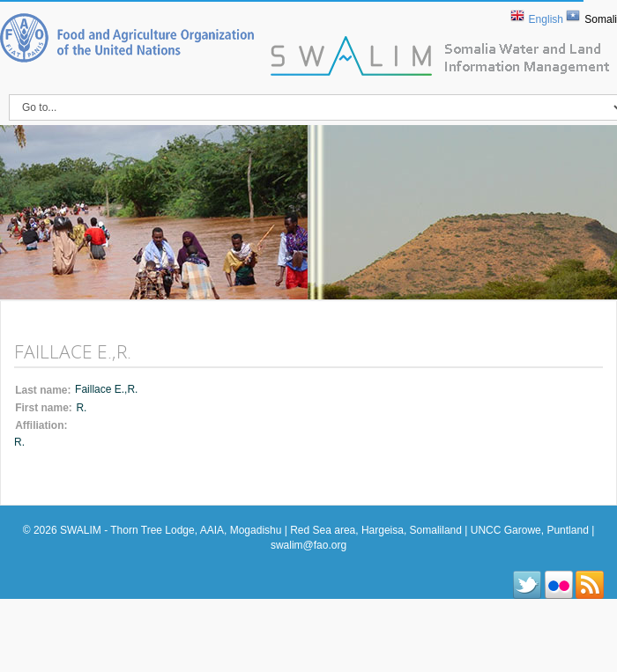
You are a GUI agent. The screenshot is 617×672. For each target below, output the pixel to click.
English (546, 19)
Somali (601, 19)
